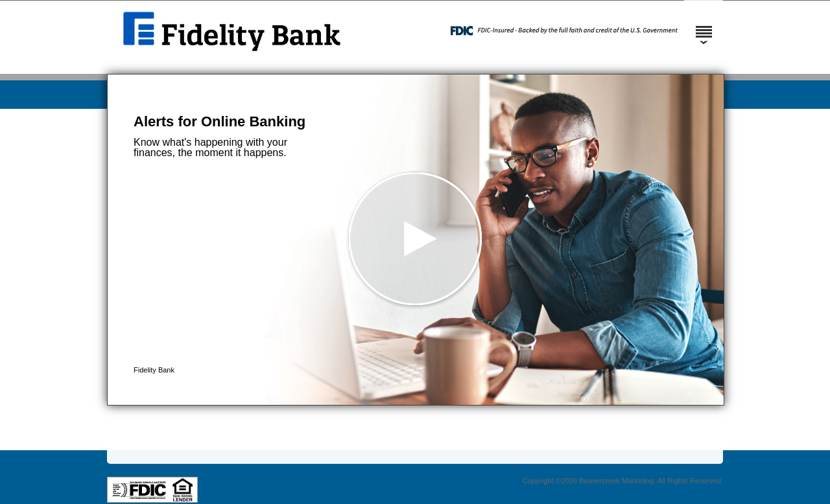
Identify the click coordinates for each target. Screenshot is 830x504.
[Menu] (704, 26)
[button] (416, 240)
